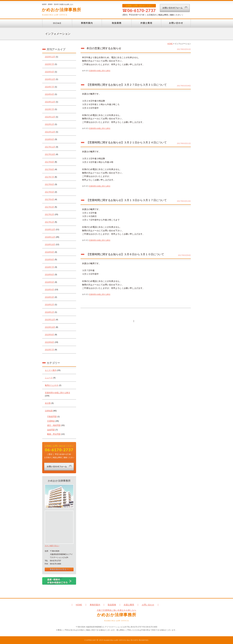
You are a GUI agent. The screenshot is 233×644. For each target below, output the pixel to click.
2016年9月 (49, 252)
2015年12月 (50, 320)
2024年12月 (50, 79)
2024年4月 (49, 94)
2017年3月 (49, 207)
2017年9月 (49, 162)
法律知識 (49, 411)
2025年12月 (50, 57)
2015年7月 (49, 350)
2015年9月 (49, 335)
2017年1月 (49, 222)
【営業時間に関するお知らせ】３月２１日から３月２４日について (127, 142)
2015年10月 (50, 327)
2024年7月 (49, 87)
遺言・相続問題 (54, 425)
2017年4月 (49, 199)
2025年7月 (49, 64)
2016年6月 (49, 274)
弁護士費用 (146, 23)
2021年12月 (50, 132)
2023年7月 (49, 109)
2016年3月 (49, 297)
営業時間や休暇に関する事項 (57, 393)
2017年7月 (49, 177)
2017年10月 (50, 154)
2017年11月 (50, 147)
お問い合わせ (176, 23)
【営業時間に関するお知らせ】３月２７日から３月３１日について (127, 85)
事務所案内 (87, 23)
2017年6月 (49, 184)
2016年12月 (50, 229)
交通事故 (51, 421)
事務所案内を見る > (59, 569)
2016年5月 (49, 282)
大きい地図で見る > (52, 546)
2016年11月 (50, 237)
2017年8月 (49, 169)
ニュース (49, 378)
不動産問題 (52, 417)
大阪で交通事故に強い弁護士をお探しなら (116, 610)
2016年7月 (49, 267)
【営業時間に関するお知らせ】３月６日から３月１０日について (125, 254)
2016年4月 (49, 290)
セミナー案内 (51, 370)
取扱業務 (116, 23)
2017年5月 (49, 192)
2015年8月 (49, 342)
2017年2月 (49, 214)
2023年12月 (50, 102)
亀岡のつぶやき (52, 385)
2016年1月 (49, 312)
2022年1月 (49, 124)
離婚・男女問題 (54, 434)
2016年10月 (50, 244)
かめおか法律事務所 (61, 10)
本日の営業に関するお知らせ (104, 48)
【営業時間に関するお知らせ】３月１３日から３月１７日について (127, 200)
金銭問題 (51, 430)
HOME (57, 23)
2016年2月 (49, 305)
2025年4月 (49, 72)
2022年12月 (50, 117)
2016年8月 (49, 259)
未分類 (48, 403)
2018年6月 (49, 139)
